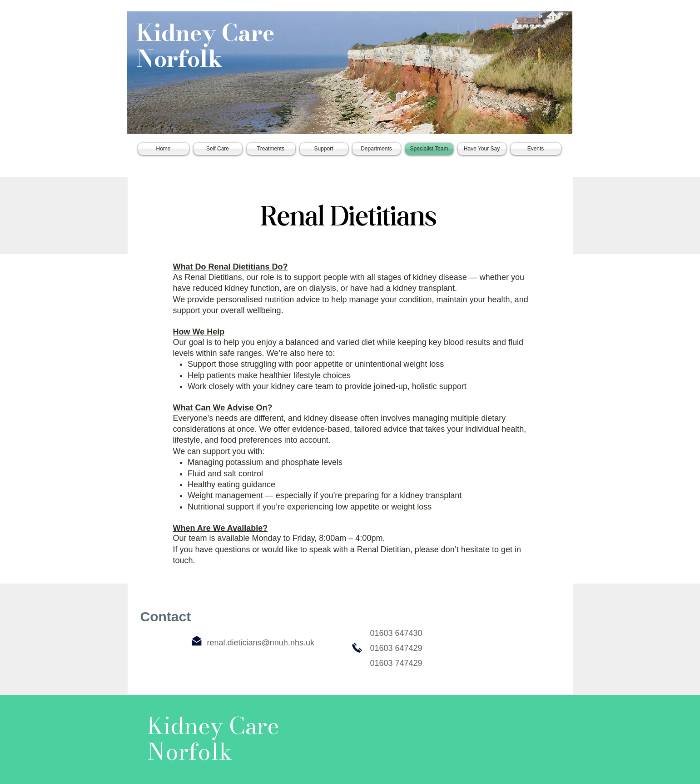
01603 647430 (396, 633)
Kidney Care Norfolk (205, 46)
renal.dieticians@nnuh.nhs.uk (261, 643)
